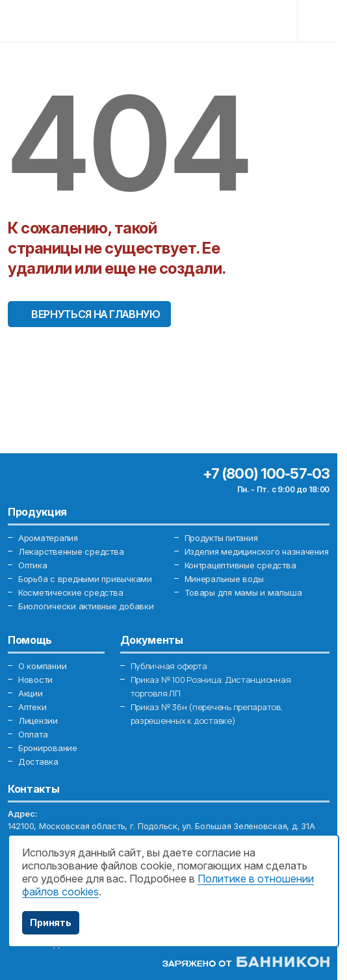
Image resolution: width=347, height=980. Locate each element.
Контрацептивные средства (240, 565)
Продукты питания (221, 538)
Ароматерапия (48, 538)
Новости (35, 680)
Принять (51, 922)
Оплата (33, 734)
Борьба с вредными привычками (85, 579)
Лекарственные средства (71, 551)
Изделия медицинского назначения (257, 551)
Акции (31, 693)
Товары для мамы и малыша (243, 592)
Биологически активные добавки (86, 606)
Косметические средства (71, 592)
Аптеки (32, 707)
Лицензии (38, 721)
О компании (42, 666)
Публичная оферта (169, 666)
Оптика (32, 565)
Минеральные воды (224, 579)
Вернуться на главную (96, 314)
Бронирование (48, 748)
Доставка (38, 761)
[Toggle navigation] (319, 21)
